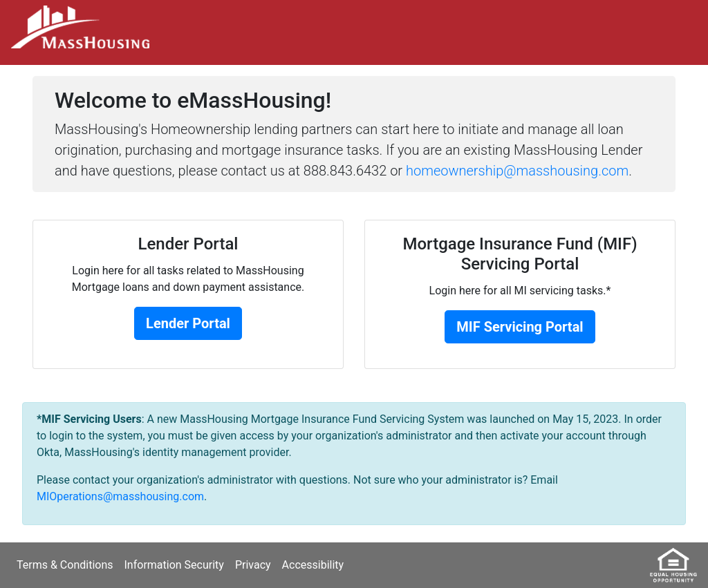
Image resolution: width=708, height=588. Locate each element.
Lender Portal (188, 323)
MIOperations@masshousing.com (120, 496)
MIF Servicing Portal (520, 327)
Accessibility (313, 565)
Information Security (174, 565)
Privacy (253, 565)
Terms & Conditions (65, 565)
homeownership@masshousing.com (517, 171)
